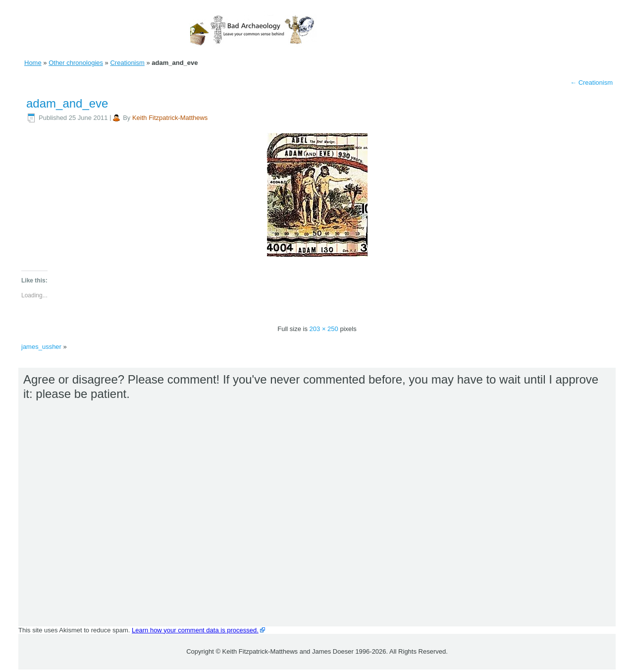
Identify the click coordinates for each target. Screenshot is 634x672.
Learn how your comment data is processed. (195, 630)
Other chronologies (76, 63)
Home (33, 63)
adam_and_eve (67, 103)
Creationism (127, 63)
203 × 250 (324, 329)
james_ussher (41, 347)
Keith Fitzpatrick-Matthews (170, 118)
